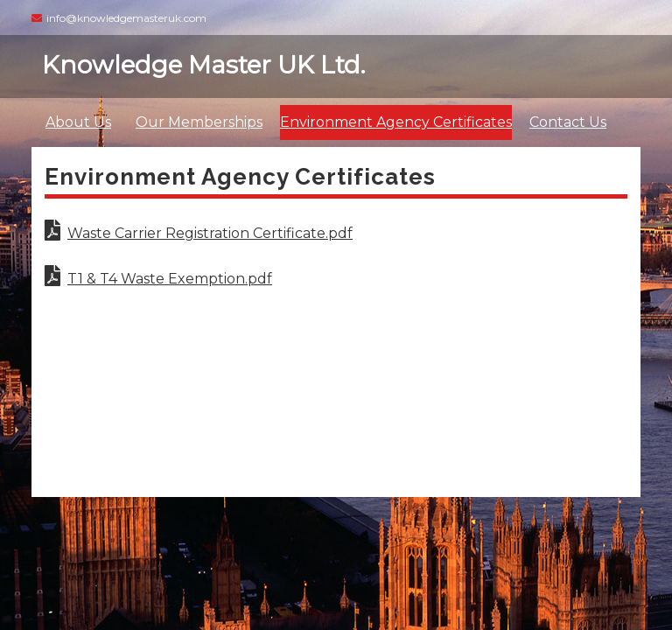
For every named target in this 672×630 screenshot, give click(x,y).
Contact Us (568, 122)
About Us (78, 122)
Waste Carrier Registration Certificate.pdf (199, 233)
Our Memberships (199, 122)
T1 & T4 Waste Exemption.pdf (158, 279)
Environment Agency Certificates (396, 122)
